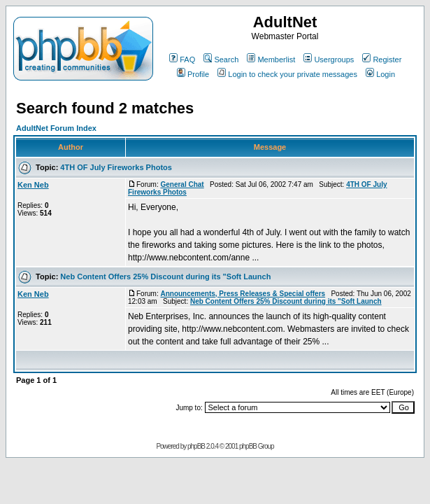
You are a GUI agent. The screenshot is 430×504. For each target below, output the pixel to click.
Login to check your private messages (287, 74)
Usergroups (329, 59)
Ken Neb (33, 185)
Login (380, 74)
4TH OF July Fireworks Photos (116, 167)
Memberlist (271, 59)
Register (382, 59)
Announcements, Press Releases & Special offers (243, 294)
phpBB (196, 446)
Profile (193, 74)
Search (221, 59)
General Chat (182, 184)
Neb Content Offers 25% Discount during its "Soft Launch (165, 276)
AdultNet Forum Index (56, 128)
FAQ (182, 59)
